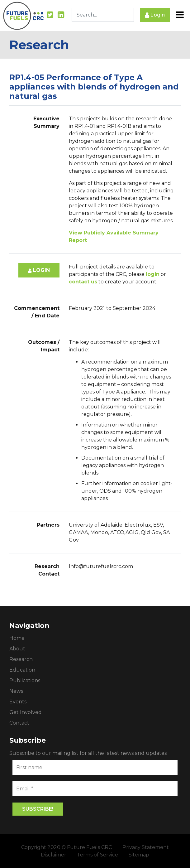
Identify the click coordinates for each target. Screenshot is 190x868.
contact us (83, 282)
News (16, 691)
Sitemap (139, 855)
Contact (19, 723)
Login (155, 15)
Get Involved (26, 712)
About (17, 649)
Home (17, 638)
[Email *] (95, 789)
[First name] (95, 768)
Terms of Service (97, 855)
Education (22, 670)
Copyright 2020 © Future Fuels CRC (66, 847)
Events (18, 702)
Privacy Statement (146, 847)
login (153, 274)
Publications (25, 680)
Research (21, 659)
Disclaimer (54, 855)
